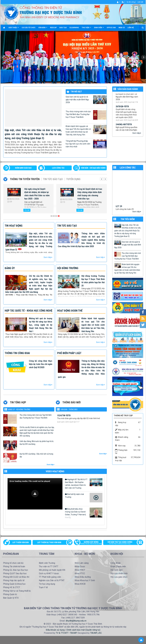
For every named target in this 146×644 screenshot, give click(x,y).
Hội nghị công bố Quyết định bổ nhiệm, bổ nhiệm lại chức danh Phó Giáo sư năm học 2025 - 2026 (37, 194)
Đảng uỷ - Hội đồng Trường (19, 410)
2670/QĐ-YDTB (122, 111)
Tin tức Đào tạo (53, 179)
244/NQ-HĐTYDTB (124, 129)
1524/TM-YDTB (64, 422)
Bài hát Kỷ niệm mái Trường (84, 498)
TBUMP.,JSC (96, 633)
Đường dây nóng (89, 543)
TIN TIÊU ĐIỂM (128, 219)
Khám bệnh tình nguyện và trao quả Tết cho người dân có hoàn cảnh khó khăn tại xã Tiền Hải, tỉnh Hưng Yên (86, 130)
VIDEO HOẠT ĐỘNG (55, 471)
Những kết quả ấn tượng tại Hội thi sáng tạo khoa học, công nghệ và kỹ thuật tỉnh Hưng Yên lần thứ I (41, 325)
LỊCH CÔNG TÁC (58, 168)
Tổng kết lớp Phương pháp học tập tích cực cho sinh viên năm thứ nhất (86, 144)
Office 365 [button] (111, 28)
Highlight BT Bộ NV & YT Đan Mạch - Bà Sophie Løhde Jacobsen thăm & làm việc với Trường (84, 484)
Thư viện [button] (86, 29)
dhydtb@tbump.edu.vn (76, 621)
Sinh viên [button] (99, 29)
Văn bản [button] (43, 29)
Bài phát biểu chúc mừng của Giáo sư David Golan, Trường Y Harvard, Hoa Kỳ (84, 513)
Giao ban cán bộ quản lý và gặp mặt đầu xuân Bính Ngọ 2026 (86, 100)
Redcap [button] (53, 28)
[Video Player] (35, 494)
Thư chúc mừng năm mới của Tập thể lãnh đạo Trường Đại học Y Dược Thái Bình (86, 115)
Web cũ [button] (122, 28)
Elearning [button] (74, 28)
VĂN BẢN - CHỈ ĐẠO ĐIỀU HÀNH (93, 168)
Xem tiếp (137, 133)
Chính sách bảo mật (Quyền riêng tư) (83, 630)
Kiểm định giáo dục (23, 168)
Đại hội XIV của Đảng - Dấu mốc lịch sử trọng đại (36, 455)
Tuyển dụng (73, 179)
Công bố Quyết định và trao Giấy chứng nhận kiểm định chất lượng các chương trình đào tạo (90, 194)
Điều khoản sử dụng (55, 630)
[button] (35, 494)
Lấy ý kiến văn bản (21, 542)
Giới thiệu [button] (14, 29)
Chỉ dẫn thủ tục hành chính (122, 543)
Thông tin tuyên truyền (25, 179)
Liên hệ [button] (131, 28)
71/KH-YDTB (121, 95)
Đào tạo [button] (63, 28)
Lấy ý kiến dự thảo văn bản (49, 542)
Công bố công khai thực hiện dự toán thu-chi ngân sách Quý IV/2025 (41, 364)
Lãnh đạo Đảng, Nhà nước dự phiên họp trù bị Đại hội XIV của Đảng (37, 443)
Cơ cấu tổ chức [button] (29, 28)
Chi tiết (27, 210)
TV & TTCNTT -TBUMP (66, 633)
